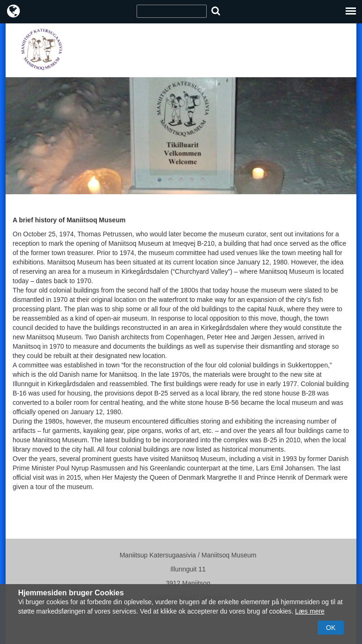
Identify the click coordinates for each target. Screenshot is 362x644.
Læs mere (310, 611)
